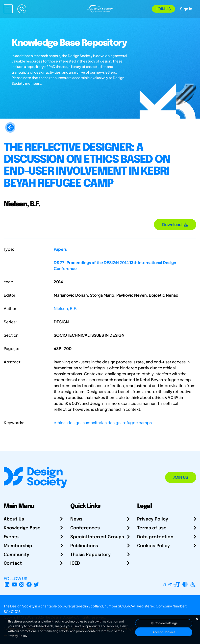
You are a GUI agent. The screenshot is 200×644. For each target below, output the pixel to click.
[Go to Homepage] (100, 8)
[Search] (22, 9)
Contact (13, 563)
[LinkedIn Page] (7, 584)
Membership (18, 546)
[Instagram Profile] (22, 584)
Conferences (85, 528)
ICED (75, 563)
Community (16, 555)
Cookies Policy (153, 546)
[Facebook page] (29, 584)
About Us (14, 519)
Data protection (155, 537)
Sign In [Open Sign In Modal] (186, 9)
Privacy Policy (153, 519)
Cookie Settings (164, 623)
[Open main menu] (8, 9)
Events (11, 537)
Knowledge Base (22, 528)
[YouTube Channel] (14, 584)
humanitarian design (101, 423)
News (76, 519)
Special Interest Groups (97, 537)
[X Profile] (37, 584)
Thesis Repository (90, 555)
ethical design (67, 423)
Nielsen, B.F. (65, 308)
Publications (84, 546)
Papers (60, 249)
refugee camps (137, 423)
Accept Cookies (164, 632)
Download (175, 224)
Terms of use (152, 528)
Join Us (163, 9)
